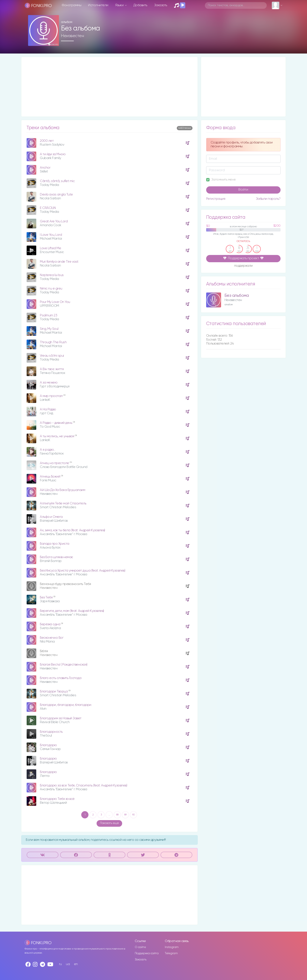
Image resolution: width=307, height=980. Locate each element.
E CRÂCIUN (48, 208)
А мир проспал (52, 396)
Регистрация (216, 199)
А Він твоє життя (52, 369)
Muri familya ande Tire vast (59, 262)
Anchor (45, 168)
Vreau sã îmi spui (52, 356)
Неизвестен (72, 36)
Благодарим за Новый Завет (61, 718)
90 (134, 815)
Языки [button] (120, 5)
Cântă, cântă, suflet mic (57, 181)
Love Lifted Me (50, 248)
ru (60, 964)
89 (125, 815)
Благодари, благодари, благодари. (66, 705)
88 (117, 815)
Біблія (44, 651)
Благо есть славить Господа (61, 678)
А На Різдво (48, 409)
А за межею (49, 383)
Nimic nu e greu (51, 289)
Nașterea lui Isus (52, 275)
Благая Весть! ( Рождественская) (64, 665)
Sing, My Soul (49, 329)
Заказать (161, 5)
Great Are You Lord (54, 221)
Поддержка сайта (147, 953)
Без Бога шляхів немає (56, 557)
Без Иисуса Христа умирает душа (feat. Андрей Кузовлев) (83, 571)
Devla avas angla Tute (56, 195)
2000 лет (47, 141)
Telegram (171, 953)
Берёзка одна (50, 624)
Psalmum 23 (49, 315)
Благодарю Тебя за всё (57, 799)
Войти (243, 190)
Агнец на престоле (55, 463)
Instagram (172, 947)
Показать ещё (109, 823)
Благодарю (48, 745)
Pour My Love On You (55, 302)
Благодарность (51, 732)
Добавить (140, 5)
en (76, 964)
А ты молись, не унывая (57, 436)
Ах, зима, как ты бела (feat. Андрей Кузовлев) (72, 530)
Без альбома (237, 296)
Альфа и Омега (51, 517)
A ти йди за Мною (53, 154)
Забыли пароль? (268, 199)
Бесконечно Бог (52, 638)
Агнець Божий (50, 477)
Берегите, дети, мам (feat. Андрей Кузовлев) (72, 611)
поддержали (243, 266)
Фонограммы (72, 5)
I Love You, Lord (51, 235)
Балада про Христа (55, 544)
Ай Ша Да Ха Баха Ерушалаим (62, 490)
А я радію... (48, 450)
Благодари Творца (54, 691)
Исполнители (98, 5)
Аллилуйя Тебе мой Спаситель (63, 503)
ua (68, 964)
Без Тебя (47, 597)
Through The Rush (53, 342)
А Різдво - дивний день (56, 423)
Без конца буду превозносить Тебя (65, 584)
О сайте (140, 947)
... (109, 815)
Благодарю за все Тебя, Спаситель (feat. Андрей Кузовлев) (83, 785)
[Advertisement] (109, 87)
